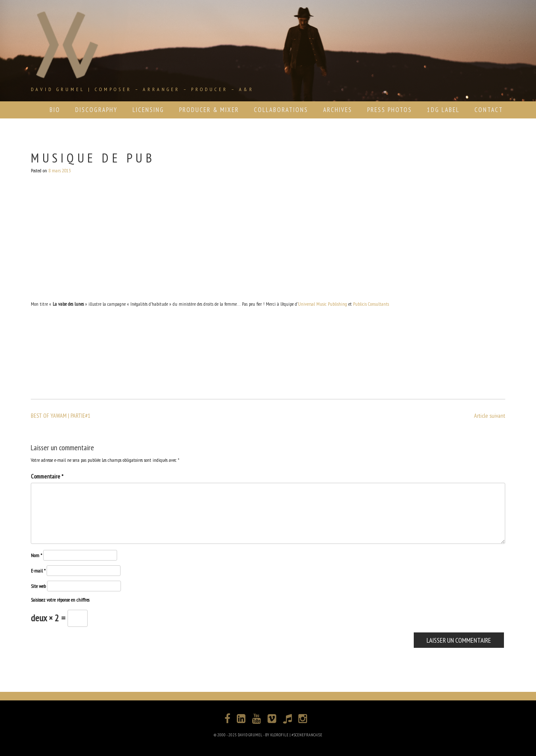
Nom (36, 555)
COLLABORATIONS (281, 110)
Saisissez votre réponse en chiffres (60, 600)
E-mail (38, 571)
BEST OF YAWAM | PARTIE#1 (60, 416)
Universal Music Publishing (322, 304)
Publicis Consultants (371, 304)
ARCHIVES (338, 110)
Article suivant (490, 416)
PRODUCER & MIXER (209, 110)
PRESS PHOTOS (390, 110)
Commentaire (47, 476)
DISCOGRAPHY (96, 110)
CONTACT (489, 110)
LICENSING (148, 110)
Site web (38, 586)
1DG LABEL (443, 110)
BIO (55, 110)
